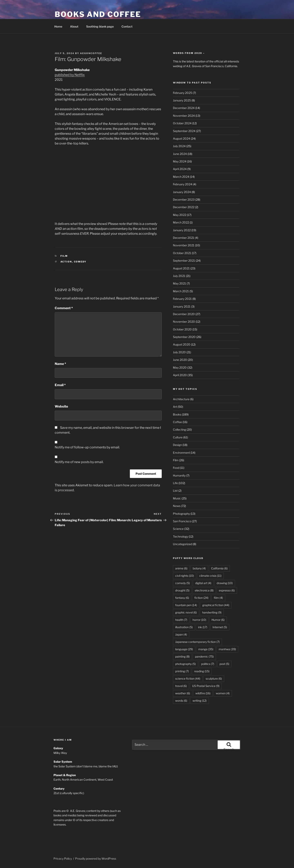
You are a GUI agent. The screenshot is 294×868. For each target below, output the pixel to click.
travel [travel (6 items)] (181, 686)
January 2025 (182, 100)
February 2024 (183, 184)
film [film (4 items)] (218, 598)
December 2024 (184, 108)
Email (60, 385)
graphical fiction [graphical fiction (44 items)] (216, 605)
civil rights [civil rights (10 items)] (185, 576)
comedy (80, 262)
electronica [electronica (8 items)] (204, 590)
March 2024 (181, 177)
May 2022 (180, 215)
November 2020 (184, 322)
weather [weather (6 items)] (183, 693)
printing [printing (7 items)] (182, 671)
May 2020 (180, 367)
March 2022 (181, 222)
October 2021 (182, 253)
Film (64, 256)
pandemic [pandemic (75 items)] (204, 656)
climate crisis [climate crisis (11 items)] (210, 576)
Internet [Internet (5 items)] (220, 627)
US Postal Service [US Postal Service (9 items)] (206, 686)
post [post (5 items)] (224, 664)
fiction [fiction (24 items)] (201, 598)
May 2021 (179, 283)
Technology (180, 536)
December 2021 (184, 238)
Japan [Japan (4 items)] (181, 634)
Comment (64, 308)
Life (175, 483)
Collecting (179, 430)
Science (178, 529)
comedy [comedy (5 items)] (183, 583)
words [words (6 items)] (181, 701)
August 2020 (182, 344)
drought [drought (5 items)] (182, 590)
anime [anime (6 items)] (181, 568)
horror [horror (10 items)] (199, 620)
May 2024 (180, 161)
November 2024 (184, 116)
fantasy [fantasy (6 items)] (182, 598)
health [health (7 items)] (181, 620)
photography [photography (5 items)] (185, 664)
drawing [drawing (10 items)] (225, 583)
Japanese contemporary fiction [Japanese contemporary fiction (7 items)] (197, 642)
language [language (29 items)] (184, 649)
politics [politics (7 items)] (208, 664)
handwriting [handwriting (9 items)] (212, 612)
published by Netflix (70, 75)
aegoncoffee (91, 53)
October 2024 (182, 123)
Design (177, 445)
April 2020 (180, 375)
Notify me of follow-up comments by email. (87, 447)
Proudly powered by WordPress (96, 859)
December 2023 (184, 199)
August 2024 (182, 138)
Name (60, 364)
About (74, 26)
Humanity (179, 475)
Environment (181, 453)
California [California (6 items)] (219, 568)
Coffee (177, 422)
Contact (127, 26)
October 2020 (182, 329)
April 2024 (180, 169)
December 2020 (184, 314)
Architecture (181, 399)
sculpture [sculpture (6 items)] (214, 679)
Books (177, 414)
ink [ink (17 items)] (203, 627)
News (177, 506)
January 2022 (182, 230)
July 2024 (179, 146)
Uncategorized (183, 544)
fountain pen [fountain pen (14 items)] (186, 605)
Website (61, 406)
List (175, 491)
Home (58, 26)
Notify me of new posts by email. (79, 462)
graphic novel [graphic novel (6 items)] (186, 612)
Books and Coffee (98, 14)
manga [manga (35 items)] (206, 649)
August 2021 (181, 268)
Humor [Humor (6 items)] (218, 620)
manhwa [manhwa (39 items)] (227, 649)
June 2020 (180, 360)
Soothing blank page (100, 26)
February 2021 (182, 299)
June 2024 (180, 154)
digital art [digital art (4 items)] (203, 583)
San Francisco (182, 521)
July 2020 (179, 352)
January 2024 (182, 192)
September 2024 (184, 131)
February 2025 (183, 93)
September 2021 (184, 261)
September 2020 (184, 337)
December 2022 (184, 207)
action (66, 262)
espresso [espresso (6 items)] (227, 590)
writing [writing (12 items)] (200, 701)
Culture (178, 437)
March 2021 (181, 291)
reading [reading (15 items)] (202, 671)
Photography (181, 514)
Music (177, 498)
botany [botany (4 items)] (199, 568)
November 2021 (184, 245)
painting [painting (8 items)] (182, 656)
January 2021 (182, 306)
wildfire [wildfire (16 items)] (203, 693)
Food (176, 468)
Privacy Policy (63, 859)
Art (175, 407)
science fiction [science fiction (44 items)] (188, 679)
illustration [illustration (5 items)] (184, 627)
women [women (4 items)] (223, 693)
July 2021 (179, 276)
